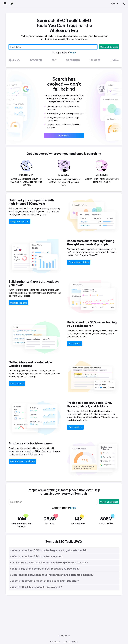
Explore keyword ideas (79, 262)
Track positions (75, 427)
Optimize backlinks (19, 303)
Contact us (55, 642)
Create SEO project (109, 47)
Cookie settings (71, 642)
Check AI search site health (23, 461)
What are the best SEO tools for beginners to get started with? (49, 550)
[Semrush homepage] (11, 3)
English (64, 636)
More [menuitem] (113, 4)
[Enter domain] (53, 47)
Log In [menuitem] (123, 3)
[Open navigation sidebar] (5, 3)
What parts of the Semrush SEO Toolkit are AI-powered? (46, 569)
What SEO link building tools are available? (37, 587)
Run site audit (75, 344)
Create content (17, 384)
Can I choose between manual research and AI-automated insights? (53, 575)
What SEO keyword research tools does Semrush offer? (45, 581)
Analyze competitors (20, 221)
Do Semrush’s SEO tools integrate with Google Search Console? (50, 563)
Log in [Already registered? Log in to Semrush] (73, 52)
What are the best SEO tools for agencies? (37, 556)
